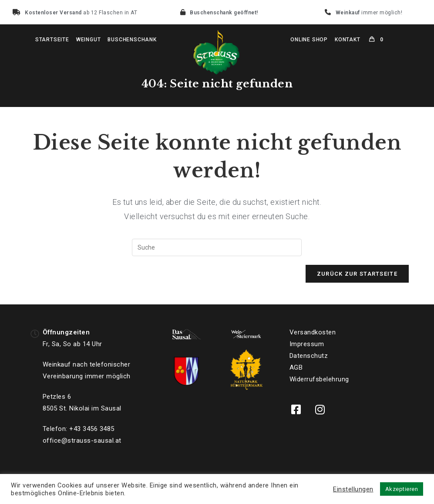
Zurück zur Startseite (357, 274)
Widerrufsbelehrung (319, 379)
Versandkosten (313, 332)
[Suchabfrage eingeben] (217, 247)
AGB (296, 367)
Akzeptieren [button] (402, 489)
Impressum (307, 344)
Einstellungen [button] (353, 489)
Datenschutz (309, 356)
